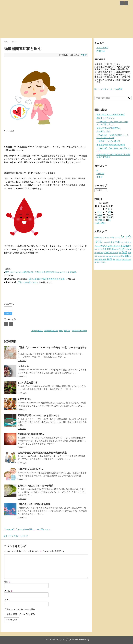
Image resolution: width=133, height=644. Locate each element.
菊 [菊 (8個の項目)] (119, 256)
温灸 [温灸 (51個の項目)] (125, 252)
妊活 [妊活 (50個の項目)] (122, 249)
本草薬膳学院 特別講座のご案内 (111, 145)
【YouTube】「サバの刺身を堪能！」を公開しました (27, 529)
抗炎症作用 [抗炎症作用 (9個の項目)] (100, 253)
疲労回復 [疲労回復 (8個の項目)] (106, 256)
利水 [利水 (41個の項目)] (109, 249)
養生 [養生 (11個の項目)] (104, 262)
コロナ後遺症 (37, 331)
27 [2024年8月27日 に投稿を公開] (99, 220)
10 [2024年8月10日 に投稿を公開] (109, 212)
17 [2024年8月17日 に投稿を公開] (109, 215)
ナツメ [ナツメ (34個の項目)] (104, 246)
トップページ (102, 48)
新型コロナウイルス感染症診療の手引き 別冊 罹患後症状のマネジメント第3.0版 (41, 272)
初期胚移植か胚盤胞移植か (31, 434)
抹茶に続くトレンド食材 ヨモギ (111, 115)
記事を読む (22, 361)
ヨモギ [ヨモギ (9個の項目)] (118, 246)
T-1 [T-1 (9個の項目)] (105, 237)
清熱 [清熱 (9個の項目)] (120, 253)
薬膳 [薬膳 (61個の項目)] (127, 256)
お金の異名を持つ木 (28, 383)
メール (8, 591)
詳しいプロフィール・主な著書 (108, 89)
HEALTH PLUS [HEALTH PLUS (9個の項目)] (99, 237)
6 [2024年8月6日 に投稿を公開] (98, 212)
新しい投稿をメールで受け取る (21, 614)
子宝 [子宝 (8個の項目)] (126, 249)
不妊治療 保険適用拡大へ (30, 469)
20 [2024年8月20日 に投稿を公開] (99, 217)
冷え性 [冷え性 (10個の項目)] (100, 249)
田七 (61, 331)
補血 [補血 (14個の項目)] (105, 260)
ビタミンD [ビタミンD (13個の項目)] (111, 246)
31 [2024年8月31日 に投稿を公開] (109, 220)
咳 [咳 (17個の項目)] (113, 249)
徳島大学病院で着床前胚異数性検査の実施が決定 (42, 453)
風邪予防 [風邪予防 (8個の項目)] (99, 262)
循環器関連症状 (51, 331)
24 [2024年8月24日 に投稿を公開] (109, 217)
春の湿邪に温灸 (103, 131)
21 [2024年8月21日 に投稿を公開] (101, 217)
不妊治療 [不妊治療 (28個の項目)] (125, 246)
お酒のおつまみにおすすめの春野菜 (36, 486)
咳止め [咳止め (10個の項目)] (117, 249)
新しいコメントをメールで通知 (21, 609)
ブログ (84, 55)
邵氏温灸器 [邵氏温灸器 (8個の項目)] (125, 260)
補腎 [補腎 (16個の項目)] (101, 260)
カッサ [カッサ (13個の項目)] (117, 237)
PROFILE (101, 51)
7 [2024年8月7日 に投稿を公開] (101, 212)
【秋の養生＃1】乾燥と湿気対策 (34, 504)
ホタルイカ (23, 366)
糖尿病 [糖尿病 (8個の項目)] (111, 256)
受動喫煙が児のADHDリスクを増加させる (39, 415)
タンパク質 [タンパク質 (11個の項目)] (106, 242)
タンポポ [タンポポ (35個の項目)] (115, 242)
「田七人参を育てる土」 (28, 282)
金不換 (67, 331)
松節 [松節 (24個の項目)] (116, 253)
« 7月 (97, 223)
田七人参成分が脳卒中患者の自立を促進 (47, 279)
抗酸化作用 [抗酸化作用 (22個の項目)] (109, 253)
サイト (7, 600)
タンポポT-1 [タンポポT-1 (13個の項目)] (125, 242)
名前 (7, 582)
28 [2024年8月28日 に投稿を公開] (101, 220)
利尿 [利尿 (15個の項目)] (104, 249)
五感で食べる (24, 399)
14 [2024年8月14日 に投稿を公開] (101, 215)
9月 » (103, 223)
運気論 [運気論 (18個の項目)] (119, 260)
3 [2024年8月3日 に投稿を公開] (109, 209)
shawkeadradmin (79, 331)
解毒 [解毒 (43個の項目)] (110, 259)
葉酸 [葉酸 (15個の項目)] (122, 256)
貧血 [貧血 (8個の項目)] (114, 260)
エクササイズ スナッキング (15, 536)
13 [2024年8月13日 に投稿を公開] (99, 215)
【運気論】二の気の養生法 (108, 141)
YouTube (100, 174)
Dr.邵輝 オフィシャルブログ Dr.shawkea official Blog (69, 640)
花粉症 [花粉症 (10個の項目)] (116, 256)
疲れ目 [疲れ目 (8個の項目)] (100, 256)
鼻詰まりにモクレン (105, 118)
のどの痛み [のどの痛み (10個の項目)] (111, 237)
